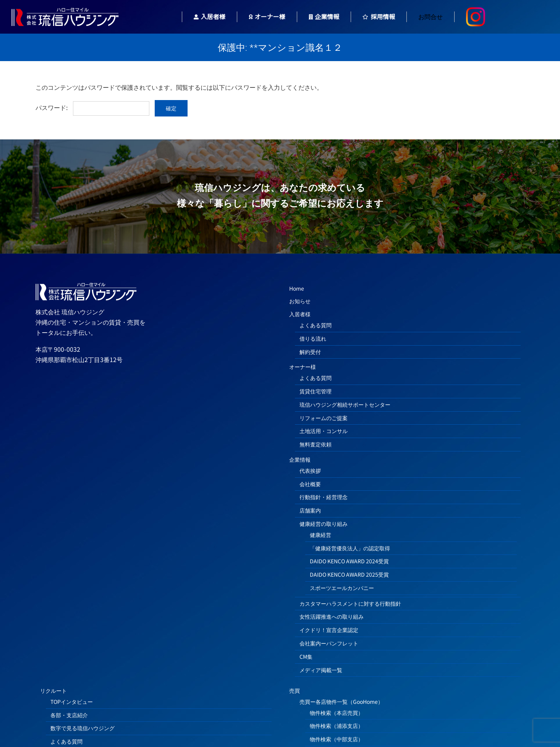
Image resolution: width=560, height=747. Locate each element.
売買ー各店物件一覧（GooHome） (341, 702)
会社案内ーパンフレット (329, 643)
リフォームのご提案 (324, 418)
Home (297, 288)
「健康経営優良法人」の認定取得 (350, 548)
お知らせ (300, 301)
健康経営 (320, 535)
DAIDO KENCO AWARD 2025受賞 (349, 574)
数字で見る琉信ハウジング (83, 728)
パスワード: (92, 107)
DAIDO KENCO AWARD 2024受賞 (349, 561)
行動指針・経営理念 (324, 497)
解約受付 (310, 352)
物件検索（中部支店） (337, 739)
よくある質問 (316, 325)
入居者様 (300, 314)
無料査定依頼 (316, 444)
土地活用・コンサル (324, 431)
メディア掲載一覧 (321, 670)
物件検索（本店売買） (337, 713)
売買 (295, 690)
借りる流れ (313, 338)
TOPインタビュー (72, 702)
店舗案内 (310, 510)
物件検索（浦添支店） (337, 726)
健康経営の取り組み (324, 524)
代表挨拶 (310, 471)
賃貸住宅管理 (316, 391)
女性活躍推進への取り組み (332, 616)
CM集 (306, 656)
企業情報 (300, 459)
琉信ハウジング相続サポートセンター (345, 404)
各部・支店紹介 (69, 715)
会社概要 (310, 484)
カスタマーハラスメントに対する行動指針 (350, 603)
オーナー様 (303, 367)
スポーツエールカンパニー (342, 588)
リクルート (53, 690)
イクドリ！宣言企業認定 (329, 630)
